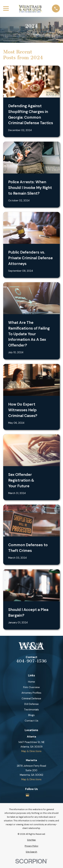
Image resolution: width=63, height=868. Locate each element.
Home (32, 682)
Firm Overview (31, 687)
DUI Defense (32, 704)
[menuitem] (32, 840)
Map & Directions (31, 751)
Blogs (31, 715)
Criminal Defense (31, 699)
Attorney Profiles (31, 693)
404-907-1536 (31, 661)
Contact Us (32, 721)
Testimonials (31, 710)
